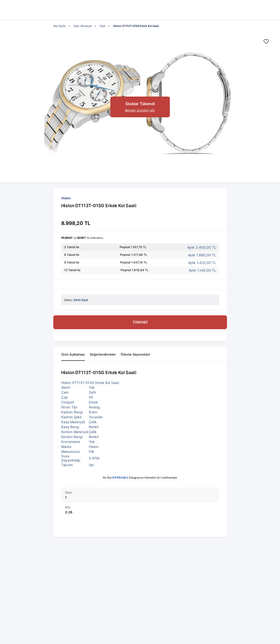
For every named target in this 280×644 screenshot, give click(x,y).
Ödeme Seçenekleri (135, 354)
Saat (103, 26)
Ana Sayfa (59, 26)
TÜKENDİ (140, 322)
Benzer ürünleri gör (140, 110)
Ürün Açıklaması (73, 354)
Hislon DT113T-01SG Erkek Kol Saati (136, 26)
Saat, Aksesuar (83, 26)
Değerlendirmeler (103, 354)
